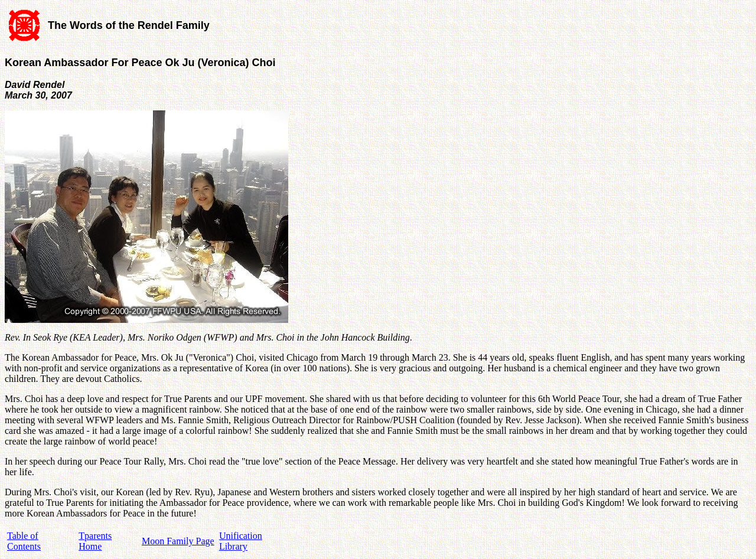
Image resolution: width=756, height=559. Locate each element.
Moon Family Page (178, 541)
